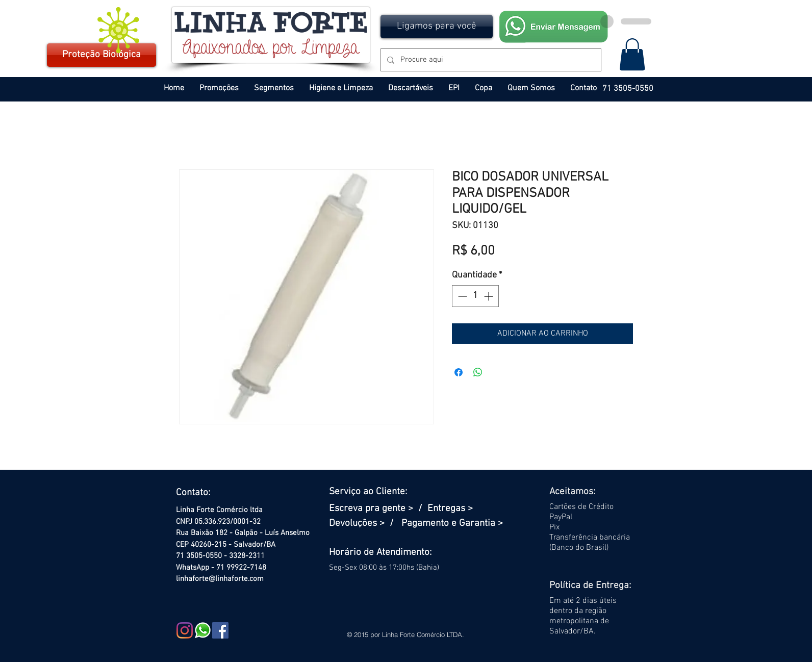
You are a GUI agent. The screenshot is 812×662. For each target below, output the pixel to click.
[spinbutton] (475, 296)
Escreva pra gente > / (378, 509)
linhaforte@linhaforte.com (220, 579)
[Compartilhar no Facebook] (459, 372)
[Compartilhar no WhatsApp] (478, 372)
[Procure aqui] (490, 60)
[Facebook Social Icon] (220, 630)
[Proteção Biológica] (102, 55)
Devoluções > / (365, 524)
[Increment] (489, 296)
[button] (437, 27)
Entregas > (450, 509)
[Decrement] (461, 296)
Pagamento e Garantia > (452, 524)
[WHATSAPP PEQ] (202, 630)
